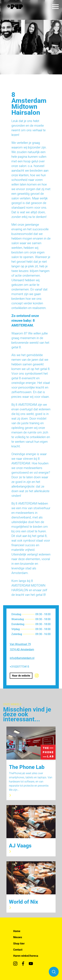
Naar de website (21, 676)
